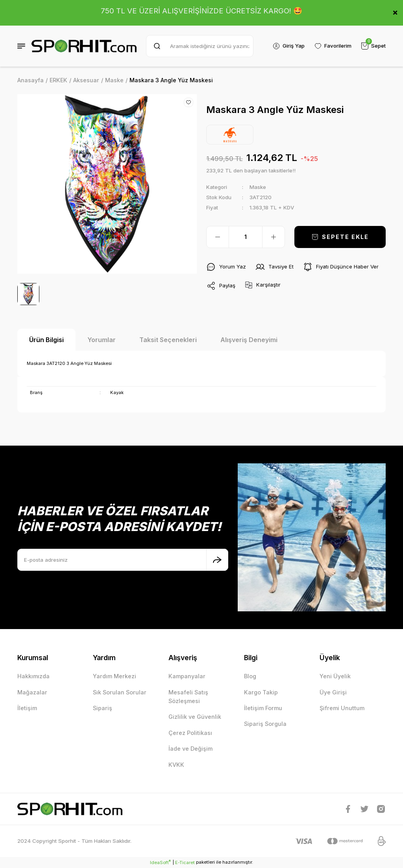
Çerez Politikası (190, 733)
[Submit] (217, 560)
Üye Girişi (333, 692)
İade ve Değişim (190, 749)
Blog (250, 676)
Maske (258, 187)
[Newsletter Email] (123, 560)
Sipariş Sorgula (265, 724)
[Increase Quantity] (274, 237)
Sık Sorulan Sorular (120, 692)
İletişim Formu (263, 708)
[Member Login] (288, 46)
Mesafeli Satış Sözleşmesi (188, 697)
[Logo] (84, 46)
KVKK (176, 765)
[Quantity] (246, 237)
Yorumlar (102, 340)
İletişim (27, 708)
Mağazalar (32, 692)
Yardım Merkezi (115, 676)
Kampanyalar (187, 676)
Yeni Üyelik (335, 676)
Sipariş (103, 708)
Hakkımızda (33, 676)
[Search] (200, 46)
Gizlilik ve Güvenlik (195, 717)
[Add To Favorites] (189, 102)
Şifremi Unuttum (342, 708)
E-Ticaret (185, 862)
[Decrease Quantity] (218, 237)
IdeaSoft (160, 862)
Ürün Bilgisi (46, 340)
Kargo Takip (261, 692)
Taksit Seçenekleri (168, 340)
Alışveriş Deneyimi (249, 340)
